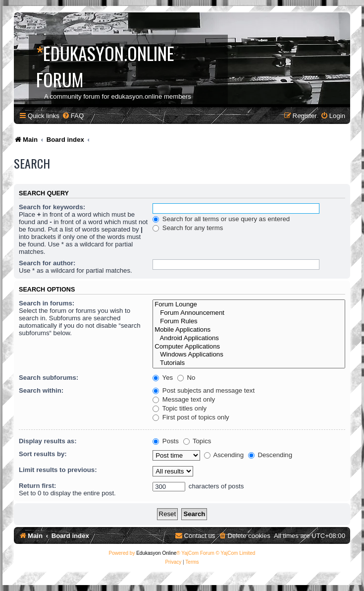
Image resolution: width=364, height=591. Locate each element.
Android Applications (249, 338)
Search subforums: (49, 378)
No (186, 378)
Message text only (184, 399)
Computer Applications (249, 347)
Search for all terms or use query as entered (221, 219)
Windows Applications (249, 355)
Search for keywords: (52, 207)
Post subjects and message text (204, 390)
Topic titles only (180, 408)
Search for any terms (188, 228)
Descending (270, 455)
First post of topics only (191, 417)
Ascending (224, 455)
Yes (163, 378)
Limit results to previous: (58, 470)
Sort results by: (43, 454)
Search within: (41, 390)
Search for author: (47, 263)
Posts (166, 441)
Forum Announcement (249, 313)
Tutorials (249, 363)
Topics (197, 441)
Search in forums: (47, 303)
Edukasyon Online (156, 553)
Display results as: (48, 441)
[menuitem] (73, 116)
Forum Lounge (249, 305)
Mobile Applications (249, 330)
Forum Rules (249, 322)
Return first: (37, 486)
